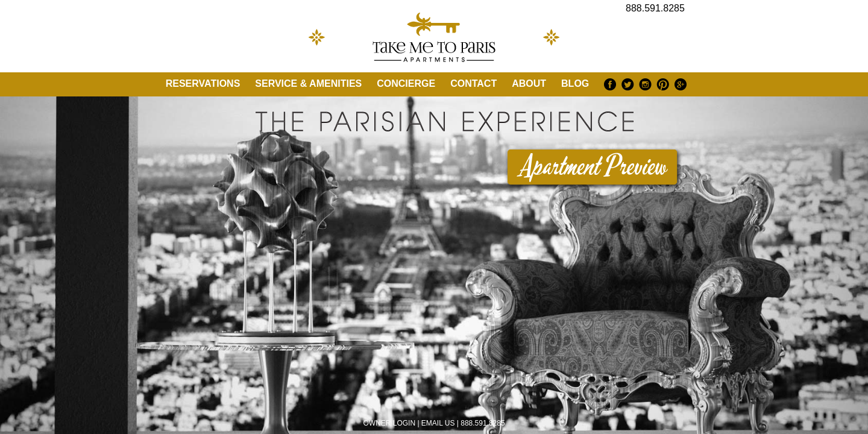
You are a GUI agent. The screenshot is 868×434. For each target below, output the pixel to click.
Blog (575, 83)
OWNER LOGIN (389, 423)
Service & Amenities (308, 83)
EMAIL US (438, 423)
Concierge (406, 83)
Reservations (203, 83)
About (529, 83)
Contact (473, 83)
